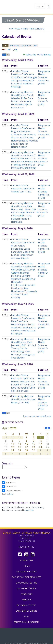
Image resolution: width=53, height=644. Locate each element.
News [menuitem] (27, 616)
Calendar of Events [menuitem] (26, 611)
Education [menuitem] (27, 594)
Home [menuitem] (27, 566)
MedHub (29, 510)
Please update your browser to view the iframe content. (26, 46)
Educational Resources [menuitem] (26, 622)
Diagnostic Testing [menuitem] (26, 583)
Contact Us (26, 560)
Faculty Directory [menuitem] (26, 572)
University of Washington (27, 638)
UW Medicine (27, 632)
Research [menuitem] (27, 600)
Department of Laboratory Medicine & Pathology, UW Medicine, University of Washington (17, 7)
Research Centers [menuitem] (27, 605)
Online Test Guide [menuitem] (27, 588)
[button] (26, 29)
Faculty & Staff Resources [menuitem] (27, 577)
